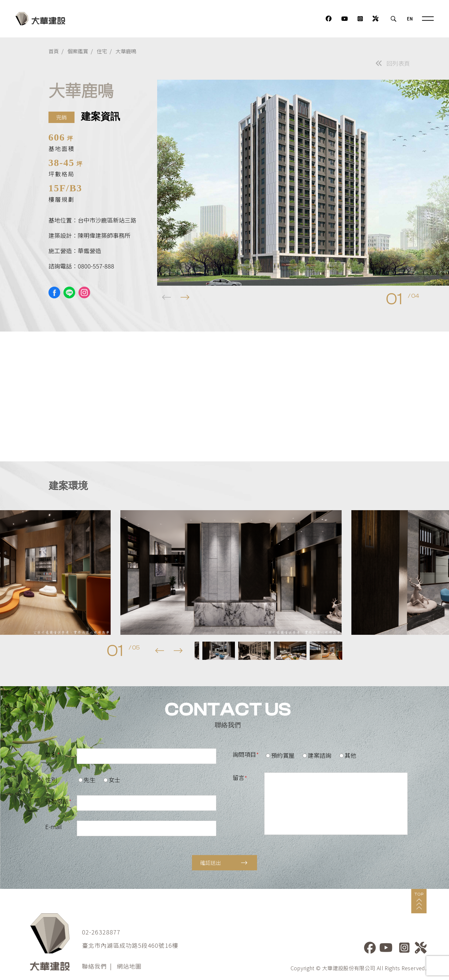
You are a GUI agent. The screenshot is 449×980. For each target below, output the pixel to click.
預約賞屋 (280, 755)
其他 (348, 755)
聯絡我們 (94, 966)
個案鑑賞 (78, 51)
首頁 (54, 51)
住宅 (102, 51)
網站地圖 (129, 966)
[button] (185, 297)
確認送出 (224, 863)
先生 (87, 780)
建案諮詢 (317, 755)
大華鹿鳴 (126, 51)
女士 (112, 780)
